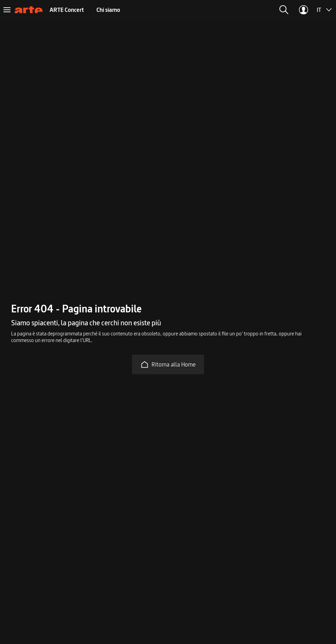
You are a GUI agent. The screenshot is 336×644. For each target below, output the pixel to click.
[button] (284, 10)
